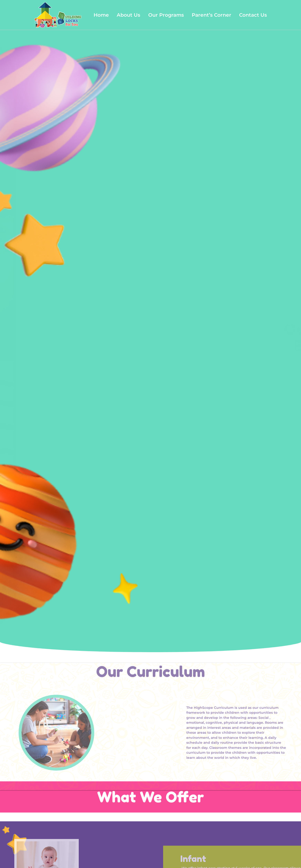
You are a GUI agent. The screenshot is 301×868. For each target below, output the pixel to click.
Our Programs (166, 15)
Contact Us (253, 15)
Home (101, 15)
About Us (128, 15)
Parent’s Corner (212, 15)
